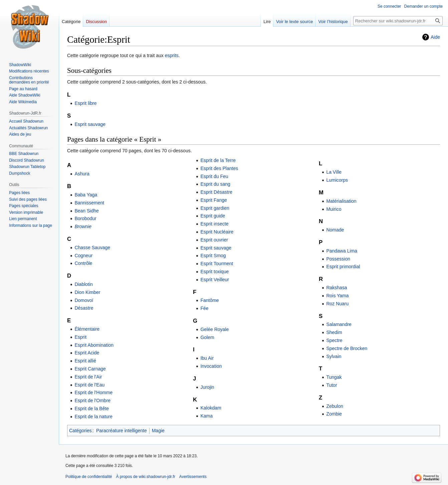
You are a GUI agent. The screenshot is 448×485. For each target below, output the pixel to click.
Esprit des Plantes (219, 168)
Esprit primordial (343, 267)
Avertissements (193, 477)
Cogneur (83, 256)
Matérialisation (341, 201)
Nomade (335, 230)
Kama (206, 416)
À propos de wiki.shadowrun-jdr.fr (145, 477)
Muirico (334, 209)
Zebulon (335, 406)
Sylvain (334, 356)
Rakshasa (337, 288)
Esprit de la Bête (92, 409)
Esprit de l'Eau (89, 385)
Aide (435, 37)
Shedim (334, 332)
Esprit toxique (214, 272)
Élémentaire (87, 329)
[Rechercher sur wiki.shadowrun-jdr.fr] (398, 21)
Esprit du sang (215, 184)
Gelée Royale (214, 329)
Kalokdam (211, 408)
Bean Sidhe (86, 211)
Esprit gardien (215, 208)
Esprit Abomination (94, 345)
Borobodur (85, 218)
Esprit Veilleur (215, 280)
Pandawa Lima (342, 251)
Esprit (80, 337)
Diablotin (83, 284)
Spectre (334, 340)
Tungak (334, 377)
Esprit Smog (213, 256)
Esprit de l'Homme (93, 392)
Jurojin (207, 387)
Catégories (80, 431)
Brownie (83, 226)
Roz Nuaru (337, 304)
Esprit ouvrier (214, 240)
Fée (204, 308)
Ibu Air (207, 358)
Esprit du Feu (214, 176)
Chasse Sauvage (92, 248)
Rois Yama (337, 296)
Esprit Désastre (216, 192)
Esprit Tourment (217, 264)
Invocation (211, 366)
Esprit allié (85, 361)
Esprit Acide (87, 353)
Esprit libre (85, 103)
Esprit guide (213, 216)
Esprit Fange (213, 200)
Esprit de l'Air (88, 377)
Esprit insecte (214, 224)
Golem (207, 337)
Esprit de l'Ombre (92, 400)
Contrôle (83, 263)
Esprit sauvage (90, 124)
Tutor (331, 385)
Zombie (334, 414)
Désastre (84, 308)
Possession (338, 259)
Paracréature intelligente (122, 431)
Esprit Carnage (90, 369)
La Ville (334, 172)
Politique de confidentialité (89, 477)
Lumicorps (337, 180)
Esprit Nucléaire (217, 232)
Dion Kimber (87, 292)
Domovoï (84, 300)
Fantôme (209, 300)
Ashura (82, 174)
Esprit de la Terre (218, 160)
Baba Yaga (86, 195)
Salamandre (339, 324)
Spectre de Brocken (347, 348)
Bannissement (89, 203)
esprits (172, 55)
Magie (158, 431)
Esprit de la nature (93, 417)
